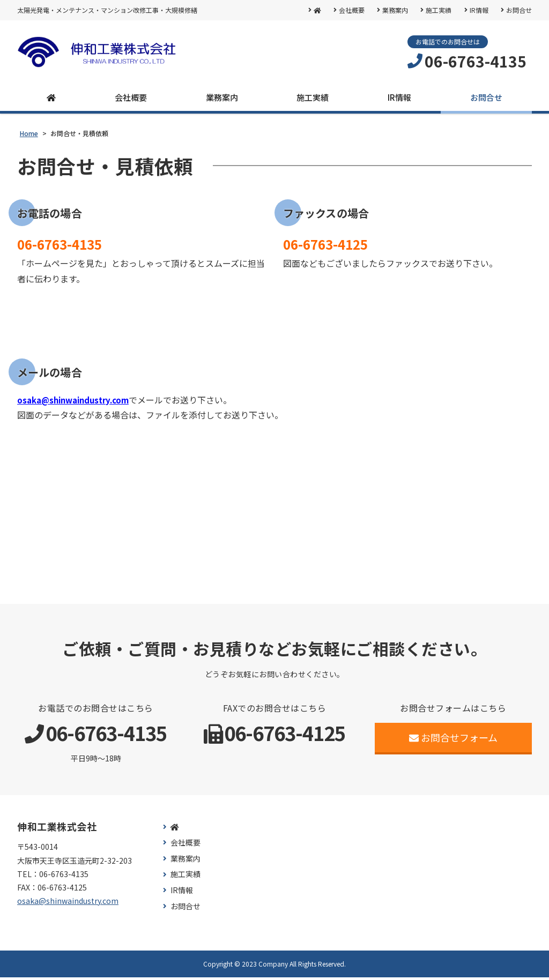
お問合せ (519, 10)
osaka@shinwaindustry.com (78, 402)
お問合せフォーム (453, 739)
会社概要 (350, 10)
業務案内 (394, 10)
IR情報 (478, 10)
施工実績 (438, 10)
